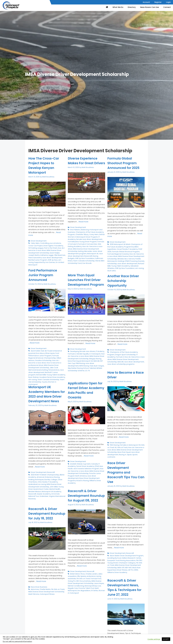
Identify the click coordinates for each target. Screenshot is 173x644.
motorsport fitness (46, 598)
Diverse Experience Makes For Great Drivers (84, 163)
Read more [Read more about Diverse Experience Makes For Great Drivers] (83, 226)
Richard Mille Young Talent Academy (49, 371)
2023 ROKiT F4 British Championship (44, 479)
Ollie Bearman (52, 254)
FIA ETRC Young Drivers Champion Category (124, 561)
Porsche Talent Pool (75, 592)
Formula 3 (72, 248)
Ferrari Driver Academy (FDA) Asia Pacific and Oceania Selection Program (84, 467)
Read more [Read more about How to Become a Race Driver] (124, 437)
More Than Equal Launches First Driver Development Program (86, 282)
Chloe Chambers (57, 484)
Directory (132, 7)
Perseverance (57, 367)
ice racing (61, 486)
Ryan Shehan (33, 373)
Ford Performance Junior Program (43, 354)
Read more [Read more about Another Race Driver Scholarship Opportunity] (122, 344)
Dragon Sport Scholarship (117, 354)
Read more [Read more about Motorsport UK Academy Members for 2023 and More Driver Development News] (40, 471)
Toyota (41, 378)
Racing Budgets (82, 259)
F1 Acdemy (99, 356)
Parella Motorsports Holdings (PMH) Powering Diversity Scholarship (125, 259)
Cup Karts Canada (89, 464)
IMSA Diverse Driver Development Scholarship (44, 251)
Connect (167, 7)
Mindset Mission (45, 493)
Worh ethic (133, 267)
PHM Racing (72, 367)
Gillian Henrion (53, 357)
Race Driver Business (39, 591)
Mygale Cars (99, 590)
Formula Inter (89, 248)
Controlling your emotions (50, 243)
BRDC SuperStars (137, 246)
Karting (102, 252)
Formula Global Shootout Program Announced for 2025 (124, 163)
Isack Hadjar (53, 252)
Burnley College (44, 484)
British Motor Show (77, 578)
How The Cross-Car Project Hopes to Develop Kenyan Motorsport (45, 165)
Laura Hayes (93, 587)
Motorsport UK (73, 257)
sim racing (55, 259)
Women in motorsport (52, 378)
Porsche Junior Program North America (84, 474)
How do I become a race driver (44, 249)
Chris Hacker (33, 486)
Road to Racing (82, 480)
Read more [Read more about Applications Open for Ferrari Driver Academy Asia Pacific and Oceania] (89, 456)
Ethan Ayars (49, 353)
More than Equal (123, 452)
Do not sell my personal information (17, 641)
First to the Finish (47, 247)
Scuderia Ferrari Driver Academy (51, 373)
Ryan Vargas (83, 370)
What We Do (118, 7)
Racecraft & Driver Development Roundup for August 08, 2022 (85, 498)
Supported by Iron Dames (38, 261)
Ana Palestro (75, 234)
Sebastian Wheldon (128, 265)
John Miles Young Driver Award (40, 491)
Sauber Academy (51, 495)
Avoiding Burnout (114, 558)
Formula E (80, 248)
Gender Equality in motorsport (87, 358)
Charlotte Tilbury (81, 239)
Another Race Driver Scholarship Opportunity (124, 281)
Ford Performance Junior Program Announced (44, 275)
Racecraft (72, 259)
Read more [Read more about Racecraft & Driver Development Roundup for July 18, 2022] (41, 586)
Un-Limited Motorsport (57, 261)
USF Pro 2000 (127, 569)
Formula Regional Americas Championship (46, 356)
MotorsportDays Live (86, 590)
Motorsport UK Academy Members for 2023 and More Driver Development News (45, 396)
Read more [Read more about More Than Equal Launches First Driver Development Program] (90, 348)
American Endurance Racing (47, 481)
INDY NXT (128, 567)
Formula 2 (100, 245)
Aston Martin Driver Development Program (126, 555)
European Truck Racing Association (121, 560)
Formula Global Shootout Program (125, 250)
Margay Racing (94, 363)
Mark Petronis (33, 598)
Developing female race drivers (82, 356)
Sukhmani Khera (83, 261)
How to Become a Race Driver (122, 375)
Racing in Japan (124, 454)
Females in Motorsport (128, 445)
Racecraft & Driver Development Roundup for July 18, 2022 (45, 516)
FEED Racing (114, 445)
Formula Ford (94, 583)
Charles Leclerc (91, 578)
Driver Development (38, 241)
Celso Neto (35, 243)
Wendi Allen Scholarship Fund (89, 264)
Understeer (47, 497)
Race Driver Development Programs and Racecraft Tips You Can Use (123, 472)
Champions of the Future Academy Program (127, 352)
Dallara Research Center (130, 558)
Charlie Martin (44, 594)
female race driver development (88, 243)
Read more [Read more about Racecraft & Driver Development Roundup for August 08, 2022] (82, 570)
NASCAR (91, 365)
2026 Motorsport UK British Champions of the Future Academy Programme (126, 245)
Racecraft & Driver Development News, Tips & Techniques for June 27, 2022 (126, 588)
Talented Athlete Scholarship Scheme (88, 372)
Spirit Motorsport (90, 592)
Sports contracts (137, 454)
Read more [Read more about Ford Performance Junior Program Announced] (35, 343)
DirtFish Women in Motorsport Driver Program (85, 240)
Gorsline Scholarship (36, 360)
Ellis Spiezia (81, 581)
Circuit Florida (113, 249)
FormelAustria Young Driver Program (82, 245)
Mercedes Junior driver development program (85, 255)
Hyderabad (52, 486)
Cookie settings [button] (154, 639)
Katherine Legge (40, 254)
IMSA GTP (120, 567)
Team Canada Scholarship (47, 376)
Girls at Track (122, 447)
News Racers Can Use (149, 7)
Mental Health (34, 493)
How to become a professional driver (47, 362)
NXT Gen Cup (100, 365)
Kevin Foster (57, 491)
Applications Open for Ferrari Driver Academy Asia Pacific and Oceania (86, 390)
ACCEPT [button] (166, 639)
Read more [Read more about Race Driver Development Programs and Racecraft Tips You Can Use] (119, 548)
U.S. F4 (70, 374)
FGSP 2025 (132, 249)
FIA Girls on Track (82, 583)
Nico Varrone (119, 258)
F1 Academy (52, 245)
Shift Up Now (45, 259)
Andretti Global (76, 464)
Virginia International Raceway (43, 499)
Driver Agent (42, 245)
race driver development (47, 257)
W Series (81, 594)
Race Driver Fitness (115, 569)
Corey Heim (93, 239)
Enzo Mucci (40, 353)
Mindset (110, 258)
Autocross (35, 594)
